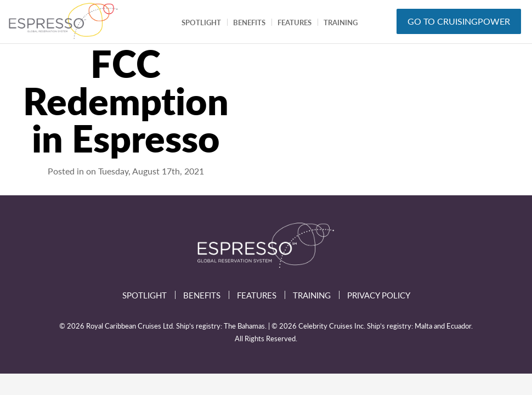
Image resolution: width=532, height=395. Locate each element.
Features (295, 22)
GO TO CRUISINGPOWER (459, 21)
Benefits (249, 22)
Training (341, 22)
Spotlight (201, 22)
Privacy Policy (379, 295)
